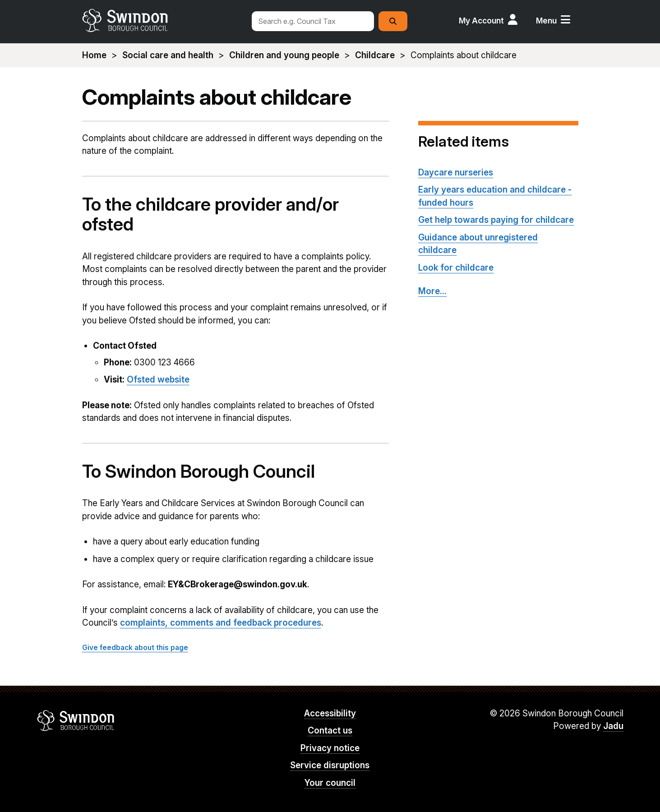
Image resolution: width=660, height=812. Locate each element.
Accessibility (330, 713)
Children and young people (284, 55)
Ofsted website (158, 380)
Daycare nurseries (456, 173)
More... (432, 291)
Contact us (330, 731)
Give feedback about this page (135, 648)
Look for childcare (456, 268)
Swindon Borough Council (76, 720)
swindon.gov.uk (162, 20)
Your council (330, 783)
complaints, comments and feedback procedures (221, 623)
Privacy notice (330, 748)
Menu (546, 21)
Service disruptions (330, 765)
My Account (481, 21)
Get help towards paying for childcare (496, 220)
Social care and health (168, 55)
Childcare (375, 55)
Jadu (613, 726)
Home (94, 55)
